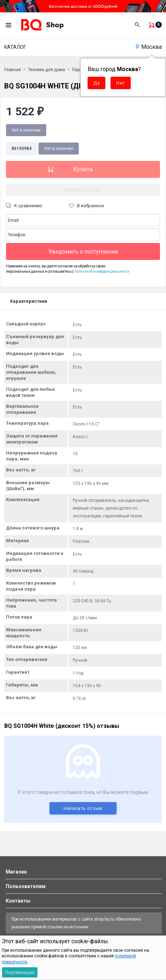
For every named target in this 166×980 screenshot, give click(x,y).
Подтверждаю (20, 972)
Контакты (18, 901)
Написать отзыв (83, 808)
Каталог (15, 47)
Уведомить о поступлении (83, 252)
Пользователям (26, 886)
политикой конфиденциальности (102, 271)
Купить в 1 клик (83, 190)
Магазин (16, 872)
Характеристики (29, 301)
